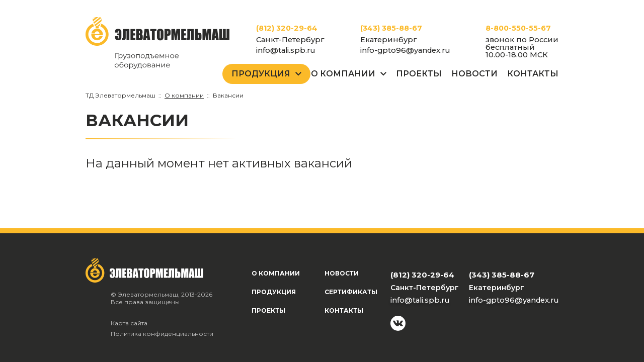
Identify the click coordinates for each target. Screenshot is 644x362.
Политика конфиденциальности (162, 334)
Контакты (533, 74)
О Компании (343, 74)
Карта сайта (129, 323)
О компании (276, 273)
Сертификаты (351, 292)
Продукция (261, 74)
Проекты (419, 74)
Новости (474, 74)
